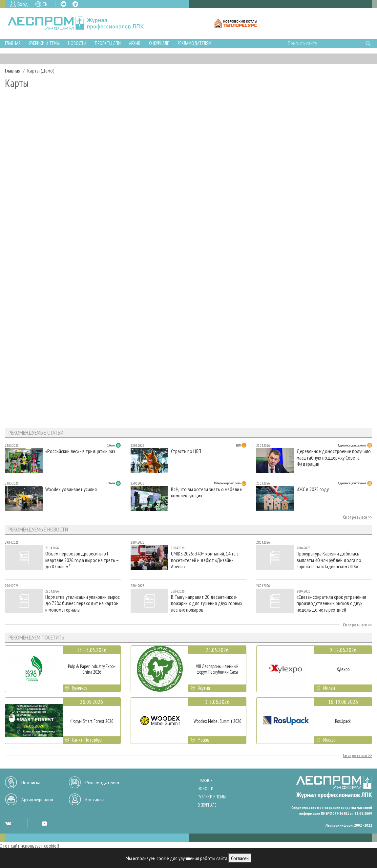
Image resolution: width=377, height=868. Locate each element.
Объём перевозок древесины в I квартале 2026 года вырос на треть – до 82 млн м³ (82, 560)
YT (44, 823)
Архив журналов (37, 799)
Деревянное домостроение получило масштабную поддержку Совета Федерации (334, 457)
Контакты (95, 799)
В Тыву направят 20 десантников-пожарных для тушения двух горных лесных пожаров (207, 603)
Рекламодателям (194, 43)
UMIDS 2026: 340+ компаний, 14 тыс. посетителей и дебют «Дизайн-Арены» (205, 560)
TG (75, 4)
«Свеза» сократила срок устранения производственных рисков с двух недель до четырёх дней (331, 603)
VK (63, 4)
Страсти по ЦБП (186, 451)
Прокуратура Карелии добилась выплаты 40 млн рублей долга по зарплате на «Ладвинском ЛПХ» (329, 560)
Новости (77, 43)
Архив (135, 43)
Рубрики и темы (44, 43)
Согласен (240, 858)
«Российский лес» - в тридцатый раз (80, 451)
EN (45, 4)
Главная (13, 43)
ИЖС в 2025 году (313, 489)
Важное (206, 781)
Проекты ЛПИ (108, 43)
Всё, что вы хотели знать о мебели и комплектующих (207, 492)
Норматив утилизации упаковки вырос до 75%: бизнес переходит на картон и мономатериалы (83, 603)
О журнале (159, 43)
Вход (23, 4)
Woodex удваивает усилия (71, 489)
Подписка (31, 782)
